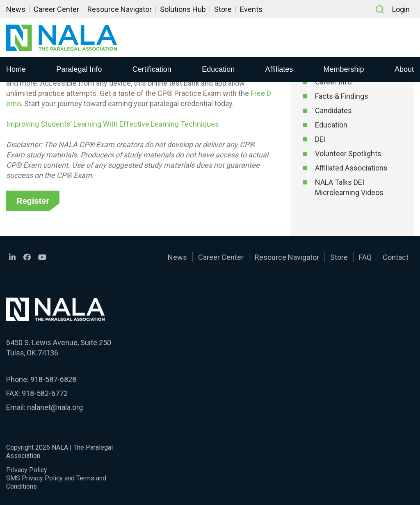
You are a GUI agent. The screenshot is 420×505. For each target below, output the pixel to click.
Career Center (56, 9)
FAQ (365, 257)
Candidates (333, 110)
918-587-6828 (53, 379)
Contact (396, 257)
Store (223, 9)
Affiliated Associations (351, 168)
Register (33, 201)
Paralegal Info (79, 69)
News (16, 9)
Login (401, 9)
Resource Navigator (120, 9)
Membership (344, 69)
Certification (152, 69)
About (404, 69)
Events (251, 9)
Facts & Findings (342, 96)
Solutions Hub (183, 9)
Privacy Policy (27, 470)
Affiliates (279, 69)
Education (218, 69)
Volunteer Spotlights (348, 154)
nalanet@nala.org (55, 407)
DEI (320, 139)
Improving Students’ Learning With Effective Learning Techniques (113, 124)
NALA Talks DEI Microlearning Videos (349, 187)
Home (16, 69)
